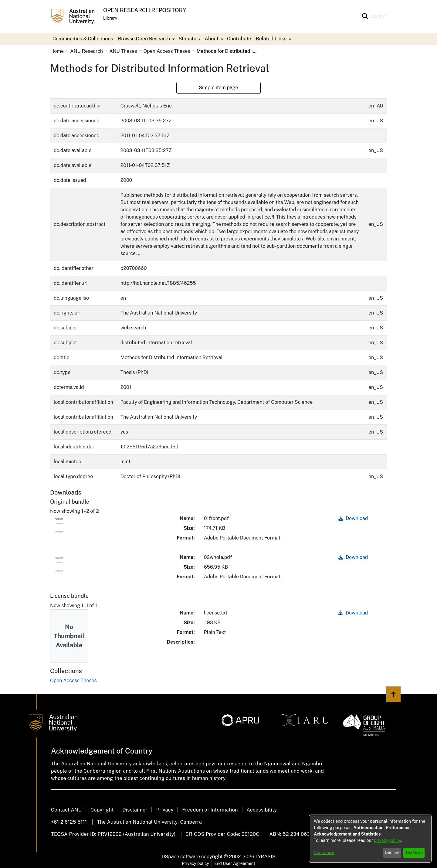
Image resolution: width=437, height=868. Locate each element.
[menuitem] (146, 39)
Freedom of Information (210, 810)
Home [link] (57, 51)
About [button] (212, 39)
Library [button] (110, 18)
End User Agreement (235, 863)
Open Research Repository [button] (145, 10)
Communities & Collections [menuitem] (83, 39)
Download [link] (353, 518)
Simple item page (218, 88)
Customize (324, 853)
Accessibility (262, 810)
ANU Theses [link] (123, 51)
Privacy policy (195, 863)
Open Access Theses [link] (167, 51)
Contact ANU (66, 810)
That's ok (414, 853)
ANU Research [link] (86, 51)
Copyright (102, 810)
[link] (73, 681)
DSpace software (181, 857)
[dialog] (370, 839)
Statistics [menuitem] (189, 39)
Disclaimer (135, 810)
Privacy (165, 810)
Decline (392, 853)
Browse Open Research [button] (144, 39)
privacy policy (388, 840)
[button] (365, 16)
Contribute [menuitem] (239, 39)
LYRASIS (265, 857)
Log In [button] (377, 16)
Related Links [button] (271, 39)
